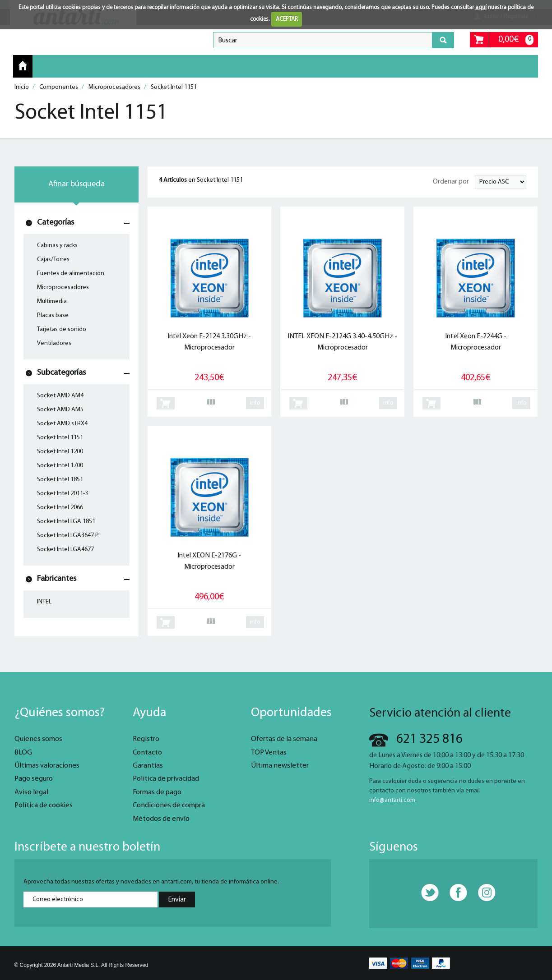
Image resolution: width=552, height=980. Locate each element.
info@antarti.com (392, 800)
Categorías (56, 223)
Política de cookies (44, 805)
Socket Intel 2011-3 (63, 494)
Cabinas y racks (57, 246)
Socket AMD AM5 (60, 410)
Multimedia (52, 301)
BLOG (23, 753)
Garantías (148, 766)
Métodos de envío (161, 819)
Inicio (23, 66)
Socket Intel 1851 (60, 480)
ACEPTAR (287, 19)
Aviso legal (31, 792)
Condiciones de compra (169, 805)
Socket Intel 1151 (60, 438)
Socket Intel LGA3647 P (68, 536)
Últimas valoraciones (47, 766)
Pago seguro (34, 779)
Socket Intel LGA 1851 (66, 522)
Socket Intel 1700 (60, 466)
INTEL (44, 602)
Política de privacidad (166, 779)
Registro (146, 739)
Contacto (147, 753)
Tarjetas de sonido (62, 329)
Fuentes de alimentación (71, 274)
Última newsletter (280, 766)
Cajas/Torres (53, 260)
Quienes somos (38, 739)
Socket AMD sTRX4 (62, 424)
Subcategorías (61, 373)
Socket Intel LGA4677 (65, 550)
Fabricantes (57, 579)
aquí (481, 7)
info (255, 403)
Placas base (53, 315)
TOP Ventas (269, 753)
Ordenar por (451, 182)
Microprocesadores (63, 288)
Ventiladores (54, 343)
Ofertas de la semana (284, 739)
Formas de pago (157, 792)
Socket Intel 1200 (60, 452)
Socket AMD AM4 (60, 396)
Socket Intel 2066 (60, 508)
